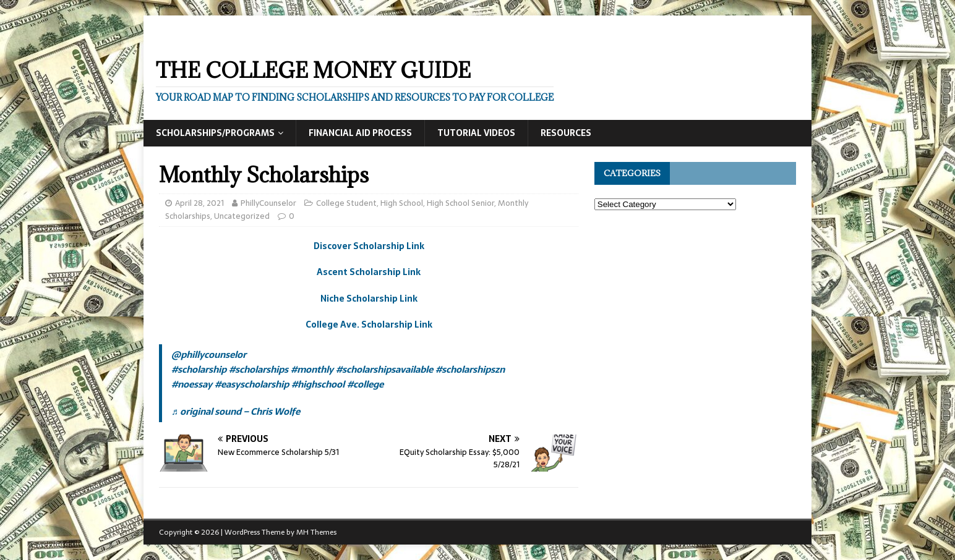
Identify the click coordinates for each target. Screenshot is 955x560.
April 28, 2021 (199, 203)
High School (402, 203)
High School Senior (460, 203)
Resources (566, 133)
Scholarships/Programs (215, 133)
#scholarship (199, 369)
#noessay (192, 384)
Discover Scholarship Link (369, 246)
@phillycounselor (209, 354)
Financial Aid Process (360, 133)
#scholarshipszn (470, 369)
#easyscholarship (252, 384)
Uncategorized (242, 216)
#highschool (318, 384)
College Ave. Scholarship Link (369, 325)
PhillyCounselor (268, 203)
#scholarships (259, 369)
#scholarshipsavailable (384, 369)
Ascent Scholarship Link (369, 272)
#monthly (312, 369)
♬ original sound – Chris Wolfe (236, 411)
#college (365, 384)
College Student (346, 203)
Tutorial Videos (476, 133)
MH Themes (316, 532)
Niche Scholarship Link (369, 299)
